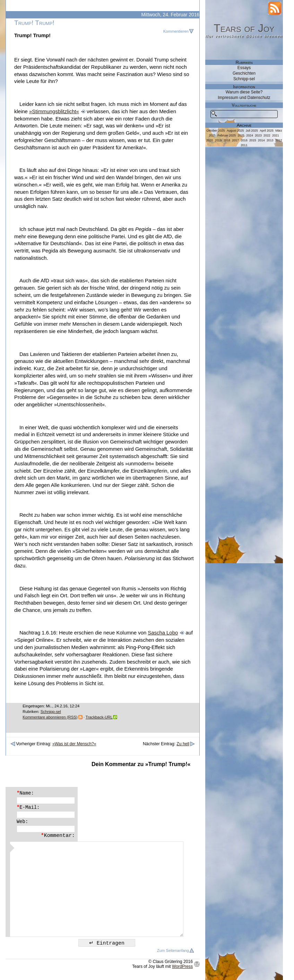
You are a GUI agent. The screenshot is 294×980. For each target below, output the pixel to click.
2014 (261, 140)
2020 (210, 140)
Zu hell (183, 744)
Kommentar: (58, 836)
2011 (244, 145)
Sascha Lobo (163, 633)
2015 (253, 140)
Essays (244, 68)
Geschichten (244, 73)
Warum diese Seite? (244, 92)
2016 (244, 140)
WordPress (182, 966)
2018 (227, 140)
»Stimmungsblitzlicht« (54, 111)
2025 (241, 135)
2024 (250, 135)
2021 (276, 135)
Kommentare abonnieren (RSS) (50, 717)
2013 (270, 140)
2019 (218, 140)
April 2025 (267, 131)
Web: (22, 822)
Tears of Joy (244, 28)
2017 (235, 140)
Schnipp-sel (51, 712)
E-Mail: (28, 807)
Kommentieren (176, 31)
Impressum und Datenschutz (244, 98)
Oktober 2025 (215, 131)
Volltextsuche (244, 105)
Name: (25, 793)
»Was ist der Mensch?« (74, 744)
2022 (267, 135)
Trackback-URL (99, 717)
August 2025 (235, 131)
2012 (279, 140)
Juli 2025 (252, 131)
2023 (258, 135)
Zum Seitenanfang (173, 950)
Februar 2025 (227, 135)
